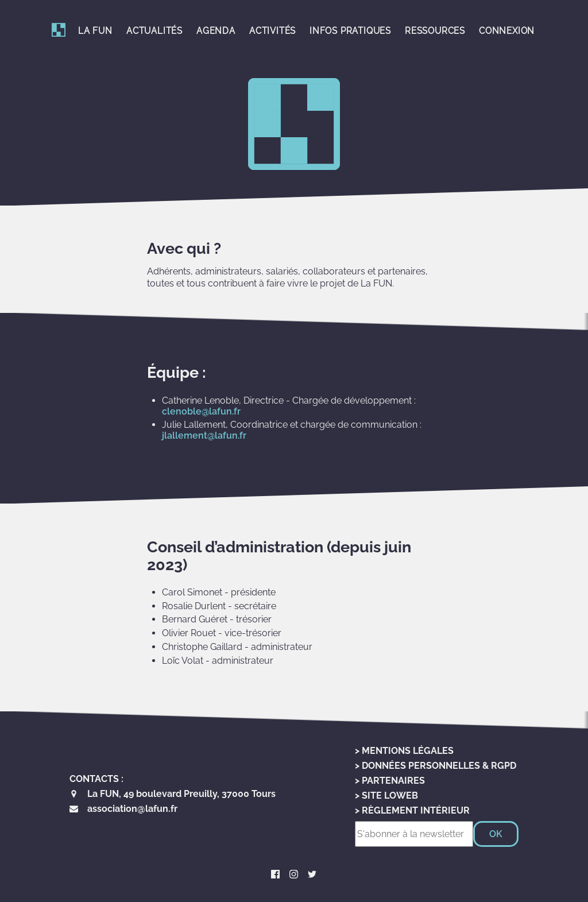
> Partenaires (390, 781)
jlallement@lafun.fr (204, 435)
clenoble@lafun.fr (201, 411)
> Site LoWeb (386, 795)
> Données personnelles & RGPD (436, 766)
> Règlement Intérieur (412, 810)
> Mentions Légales (404, 751)
